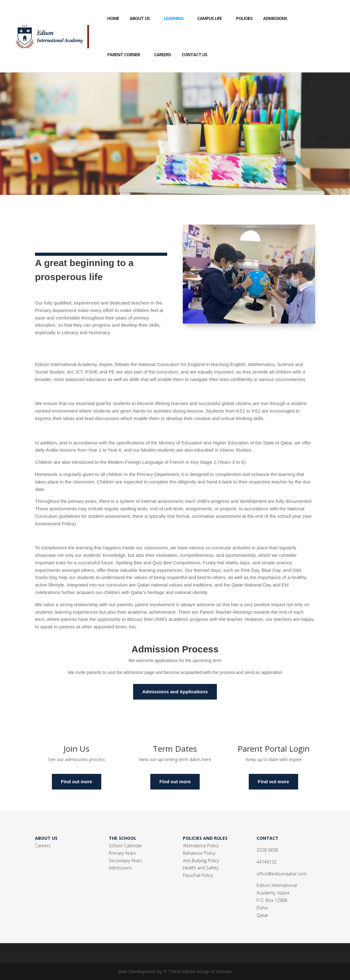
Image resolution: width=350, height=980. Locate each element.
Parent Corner (124, 54)
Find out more (77, 782)
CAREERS (162, 54)
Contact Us (194, 54)
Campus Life (210, 18)
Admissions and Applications (175, 692)
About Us (140, 18)
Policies (244, 18)
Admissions (275, 18)
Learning (174, 18)
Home (113, 18)
